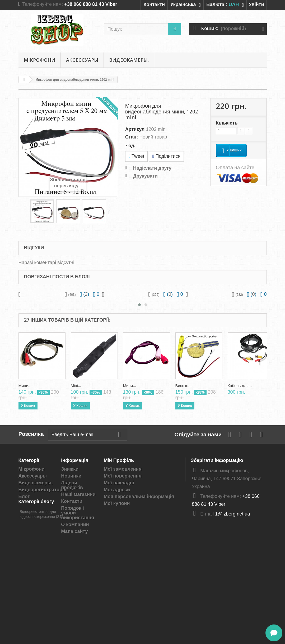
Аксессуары (82, 60)
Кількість (227, 123)
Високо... (183, 386)
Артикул (135, 129)
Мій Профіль (119, 460)
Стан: (132, 137)
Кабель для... (240, 386)
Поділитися (166, 156)
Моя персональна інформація (139, 497)
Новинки (71, 476)
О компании (75, 524)
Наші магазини (78, 494)
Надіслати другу (152, 168)
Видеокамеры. (129, 60)
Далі (111, 212)
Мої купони (117, 503)
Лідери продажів (72, 485)
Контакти (154, 4)
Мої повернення (123, 476)
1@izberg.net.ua (232, 514)
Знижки (70, 469)
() (85, 294)
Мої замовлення (123, 469)
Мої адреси (117, 490)
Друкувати (145, 176)
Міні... (76, 386)
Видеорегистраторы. (43, 490)
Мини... (25, 386)
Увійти (256, 4)
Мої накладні (119, 483)
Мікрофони (39, 60)
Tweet (136, 156)
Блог (24, 497)
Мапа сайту (74, 531)
